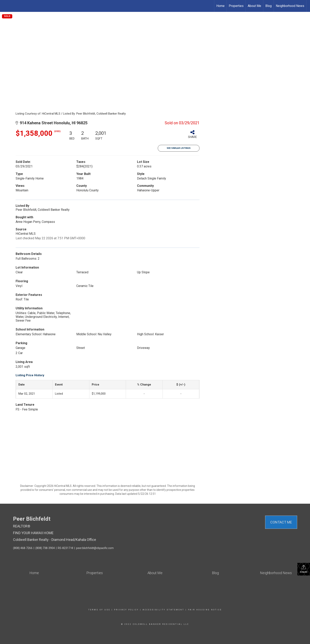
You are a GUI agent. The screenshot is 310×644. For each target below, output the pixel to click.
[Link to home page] (5, 6)
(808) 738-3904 (45, 548)
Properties (236, 6)
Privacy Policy (126, 610)
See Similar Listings (179, 148)
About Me (254, 6)
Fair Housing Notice (205, 610)
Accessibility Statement (163, 610)
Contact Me (281, 522)
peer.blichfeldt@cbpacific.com (95, 548)
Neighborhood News (290, 6)
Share (304, 569)
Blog (268, 6)
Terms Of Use (99, 610)
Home (220, 6)
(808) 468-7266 (23, 548)
